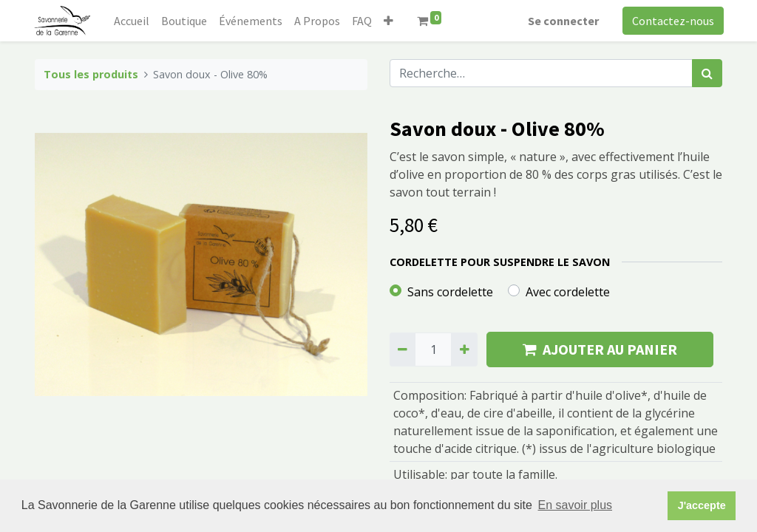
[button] (390, 21)
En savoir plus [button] (576, 505)
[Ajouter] (464, 349)
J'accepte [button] (702, 505)
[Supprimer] (403, 349)
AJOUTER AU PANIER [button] (600, 349)
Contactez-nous (672, 21)
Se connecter (562, 21)
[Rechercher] (707, 73)
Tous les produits (91, 74)
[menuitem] (133, 21)
